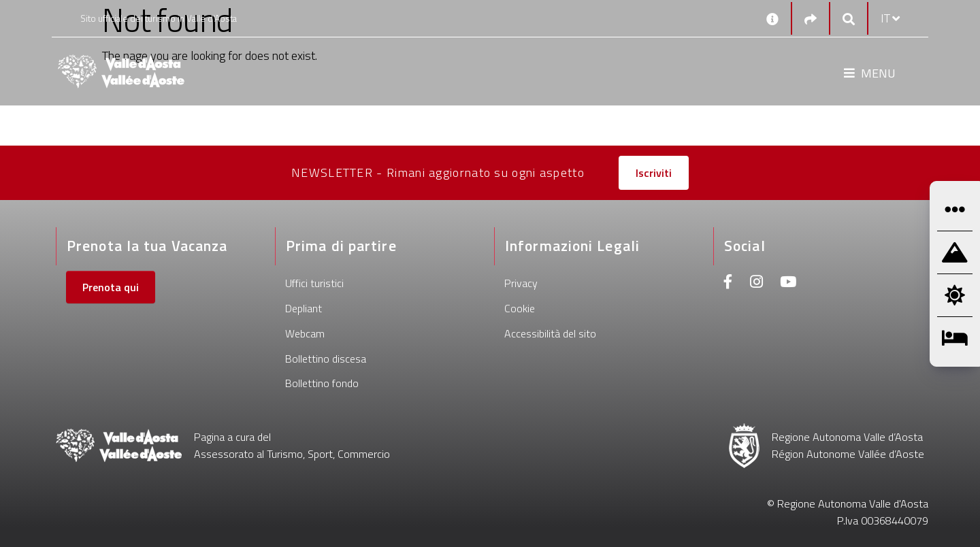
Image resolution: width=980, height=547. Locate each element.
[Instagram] (756, 283)
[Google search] (849, 19)
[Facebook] (728, 283)
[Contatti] (772, 18)
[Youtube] (788, 283)
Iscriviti (654, 173)
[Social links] (811, 19)
